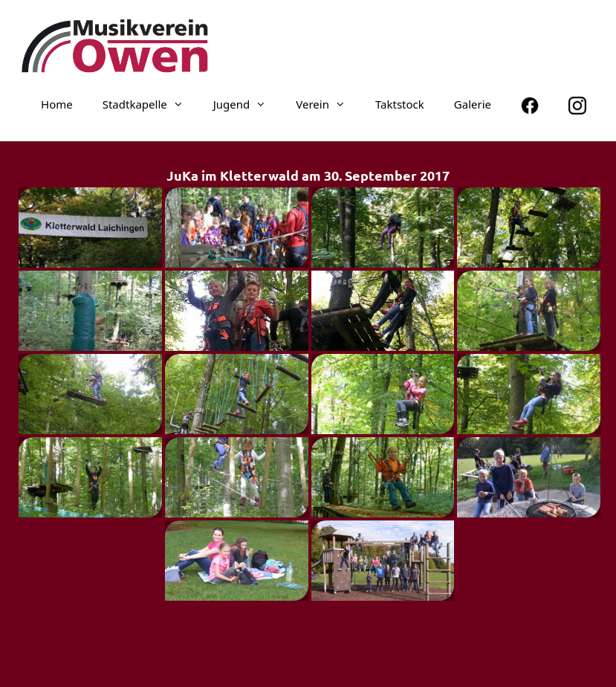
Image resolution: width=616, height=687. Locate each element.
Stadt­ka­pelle (150, 104)
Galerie (473, 104)
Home (57, 104)
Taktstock (400, 104)
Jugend (247, 104)
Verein (328, 104)
